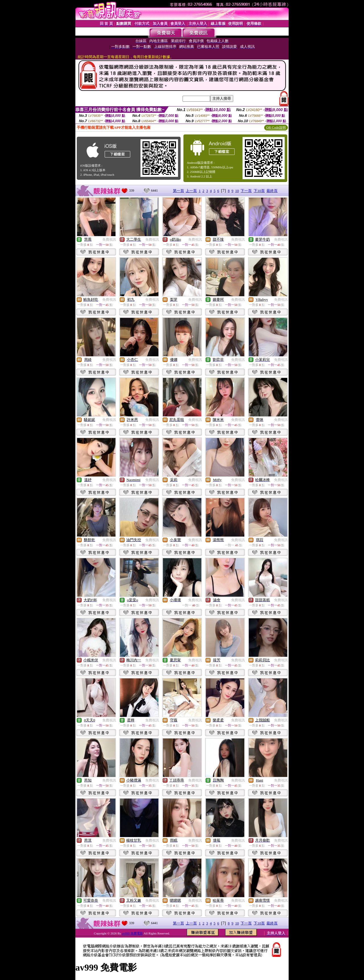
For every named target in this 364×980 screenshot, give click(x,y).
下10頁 (259, 191)
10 (237, 191)
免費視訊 (109, 240)
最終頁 (272, 191)
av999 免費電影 (133, 933)
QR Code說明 (276, 128)
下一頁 (246, 191)
